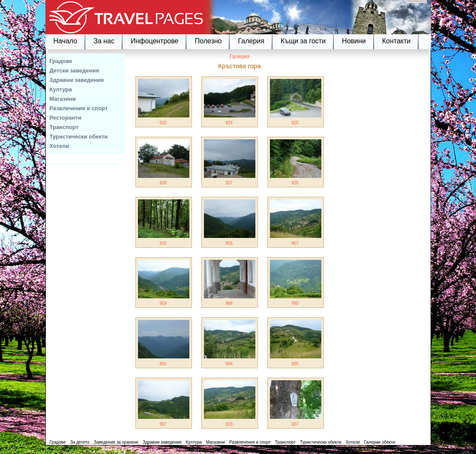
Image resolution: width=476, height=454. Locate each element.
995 (295, 364)
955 (229, 243)
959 (163, 303)
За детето (80, 442)
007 (295, 424)
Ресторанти (66, 118)
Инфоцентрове (154, 41)
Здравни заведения (77, 80)
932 (163, 243)
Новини (354, 41)
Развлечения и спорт (79, 108)
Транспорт (64, 127)
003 (229, 424)
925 (295, 123)
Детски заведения (75, 71)
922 (163, 123)
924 (229, 123)
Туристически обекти (79, 137)
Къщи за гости (303, 41)
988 (229, 303)
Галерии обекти (380, 442)
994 (229, 364)
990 (295, 303)
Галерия (251, 41)
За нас (104, 41)
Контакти (397, 41)
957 (295, 243)
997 (163, 424)
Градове (61, 61)
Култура (61, 89)
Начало (66, 41)
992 (163, 364)
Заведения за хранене (116, 442)
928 (295, 183)
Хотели (60, 146)
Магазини (63, 99)
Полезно (208, 41)
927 (229, 183)
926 (163, 183)
